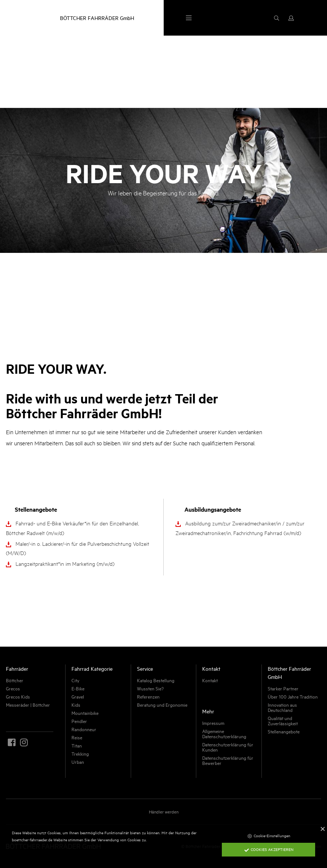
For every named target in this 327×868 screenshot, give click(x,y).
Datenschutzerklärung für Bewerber (228, 760)
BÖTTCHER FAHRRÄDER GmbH (97, 18)
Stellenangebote (284, 731)
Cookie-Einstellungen (269, 835)
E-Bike (78, 688)
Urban (78, 762)
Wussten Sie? (150, 688)
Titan (77, 745)
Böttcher (15, 680)
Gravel (78, 696)
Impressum (213, 723)
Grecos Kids (18, 696)
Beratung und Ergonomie (162, 704)
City (75, 680)
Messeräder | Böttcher (28, 704)
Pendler (79, 721)
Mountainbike (85, 713)
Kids (76, 704)
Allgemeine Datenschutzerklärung (224, 733)
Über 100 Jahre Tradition (293, 696)
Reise (77, 737)
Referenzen (148, 696)
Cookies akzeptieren (269, 849)
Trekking (80, 753)
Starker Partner (283, 688)
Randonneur (84, 729)
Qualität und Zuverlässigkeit (283, 720)
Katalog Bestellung (156, 680)
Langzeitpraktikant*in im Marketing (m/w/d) (65, 563)
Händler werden (164, 811)
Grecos (13, 688)
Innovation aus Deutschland (282, 707)
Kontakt (210, 680)
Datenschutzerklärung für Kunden (228, 747)
